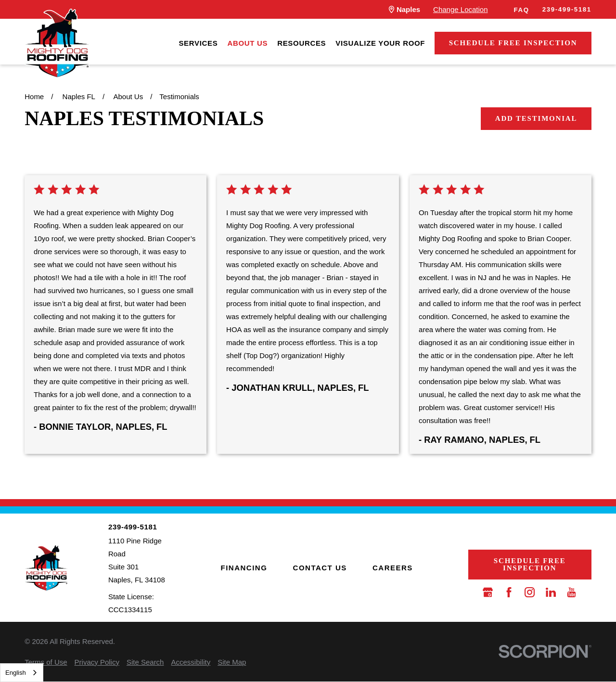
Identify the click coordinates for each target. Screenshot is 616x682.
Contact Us (320, 568)
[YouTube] (571, 592)
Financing (244, 568)
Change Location (460, 9)
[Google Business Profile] (488, 592)
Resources (302, 43)
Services (198, 43)
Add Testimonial (536, 118)
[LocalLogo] (57, 43)
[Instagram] (530, 592)
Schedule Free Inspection (513, 43)
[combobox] (22, 673)
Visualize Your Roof (380, 43)
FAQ (522, 10)
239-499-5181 (567, 9)
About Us (247, 43)
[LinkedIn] (551, 592)
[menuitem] (198, 43)
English (16, 673)
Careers (393, 568)
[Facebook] (509, 592)
